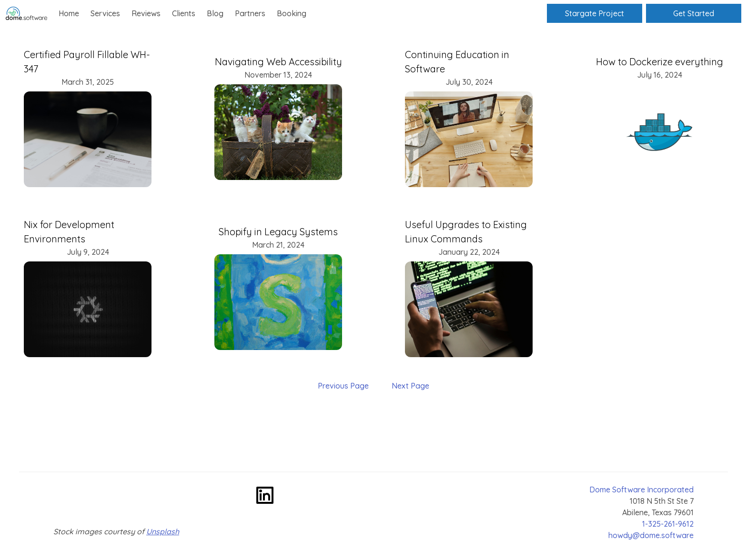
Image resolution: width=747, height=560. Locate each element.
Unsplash (163, 531)
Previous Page (343, 386)
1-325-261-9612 (668, 524)
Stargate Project (595, 13)
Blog (215, 13)
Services (105, 13)
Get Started (694, 13)
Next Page (410, 386)
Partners (250, 13)
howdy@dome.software (651, 535)
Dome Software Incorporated (641, 490)
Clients (184, 13)
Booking (292, 13)
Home (69, 13)
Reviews (146, 13)
